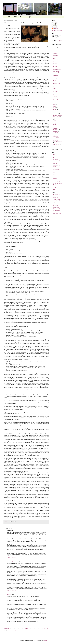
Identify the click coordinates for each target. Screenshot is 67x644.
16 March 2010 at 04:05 (11, 558)
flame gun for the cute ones (12, 562)
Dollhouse (55, 67)
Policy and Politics (56, 111)
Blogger (45, 641)
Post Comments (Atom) (14, 631)
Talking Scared (56, 207)
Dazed (54, 168)
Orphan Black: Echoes (57, 77)
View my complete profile (57, 30)
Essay (54, 105)
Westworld (55, 96)
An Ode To (55, 156)
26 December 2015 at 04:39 (12, 623)
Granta (54, 173)
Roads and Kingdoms (57, 182)
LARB (54, 174)
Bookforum (55, 159)
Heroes (54, 68)
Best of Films (55, 55)
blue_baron (36, 641)
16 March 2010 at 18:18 (11, 590)
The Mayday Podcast (57, 209)
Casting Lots (55, 198)
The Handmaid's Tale (57, 95)
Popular (54, 82)
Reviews (9, 523)
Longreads (55, 179)
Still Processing (56, 206)
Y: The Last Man (56, 98)
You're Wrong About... (57, 214)
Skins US (55, 88)
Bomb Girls (55, 63)
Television (37, 17)
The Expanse (55, 92)
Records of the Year (24, 17)
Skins (11, 523)
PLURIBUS (10, 17)
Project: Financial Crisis (58, 118)
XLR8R (54, 189)
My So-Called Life (56, 71)
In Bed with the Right (57, 201)
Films (54, 59)
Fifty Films (16, 17)
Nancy (54, 203)
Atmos (54, 158)
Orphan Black (56, 76)
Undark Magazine (56, 188)
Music (54, 108)
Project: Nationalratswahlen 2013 (57, 126)
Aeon (54, 155)
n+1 (54, 180)
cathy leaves (55, 29)
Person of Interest (56, 79)
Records (54, 60)
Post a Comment (9, 626)
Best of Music (55, 54)
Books (32, 17)
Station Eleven (56, 90)
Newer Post (6, 629)
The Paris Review (56, 186)
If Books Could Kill (57, 199)
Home (5, 17)
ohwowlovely (9, 595)
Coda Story (55, 164)
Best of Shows (56, 52)
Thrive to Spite (56, 144)
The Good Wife (56, 93)
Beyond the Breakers (57, 196)
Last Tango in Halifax (57, 70)
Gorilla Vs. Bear (56, 171)
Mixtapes (55, 106)
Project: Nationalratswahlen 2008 (57, 122)
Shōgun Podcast (56, 204)
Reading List (55, 131)
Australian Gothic (56, 195)
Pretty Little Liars (56, 84)
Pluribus (54, 80)
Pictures (54, 110)
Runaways (55, 85)
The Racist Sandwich (57, 211)
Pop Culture (55, 114)
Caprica (54, 65)
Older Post (46, 629)
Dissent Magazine (56, 170)
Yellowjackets (56, 100)
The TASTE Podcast (57, 212)
